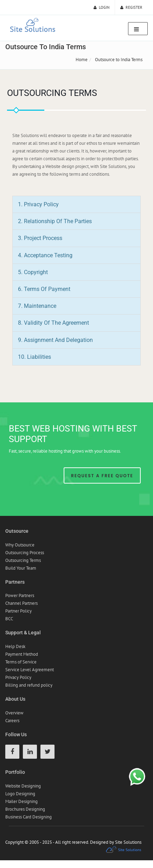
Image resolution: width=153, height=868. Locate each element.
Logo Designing (20, 794)
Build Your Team (21, 568)
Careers (12, 721)
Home (82, 60)
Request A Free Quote (102, 476)
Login (101, 7)
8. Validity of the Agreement (53, 323)
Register (131, 7)
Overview (14, 713)
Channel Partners (21, 603)
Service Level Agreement (30, 670)
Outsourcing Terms (23, 560)
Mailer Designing (21, 801)
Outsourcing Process (25, 553)
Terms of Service (21, 662)
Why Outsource (20, 545)
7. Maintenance (37, 306)
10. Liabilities (34, 357)
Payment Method (22, 654)
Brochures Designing (25, 809)
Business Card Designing (28, 817)
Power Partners (20, 595)
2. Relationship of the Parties (55, 221)
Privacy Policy (18, 677)
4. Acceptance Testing (45, 255)
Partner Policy (18, 611)
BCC (9, 619)
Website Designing (23, 786)
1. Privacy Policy (38, 204)
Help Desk (15, 646)
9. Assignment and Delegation (55, 340)
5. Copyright (33, 272)
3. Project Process (40, 238)
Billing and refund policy (29, 685)
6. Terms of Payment (44, 289)
